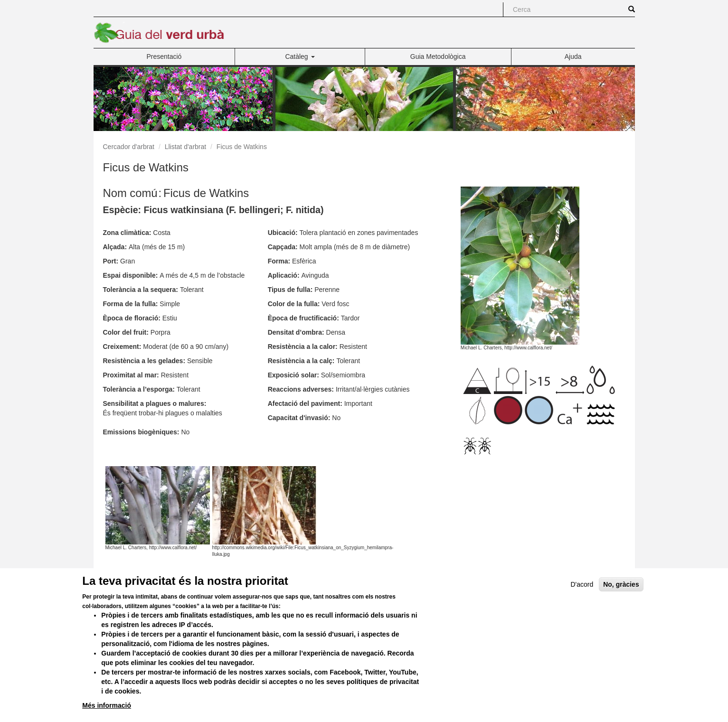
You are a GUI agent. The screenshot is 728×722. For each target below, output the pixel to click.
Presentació (164, 56)
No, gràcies (621, 584)
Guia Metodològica (438, 56)
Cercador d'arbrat (129, 147)
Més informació (107, 705)
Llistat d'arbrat (186, 147)
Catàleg (300, 56)
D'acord (582, 584)
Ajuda (573, 56)
